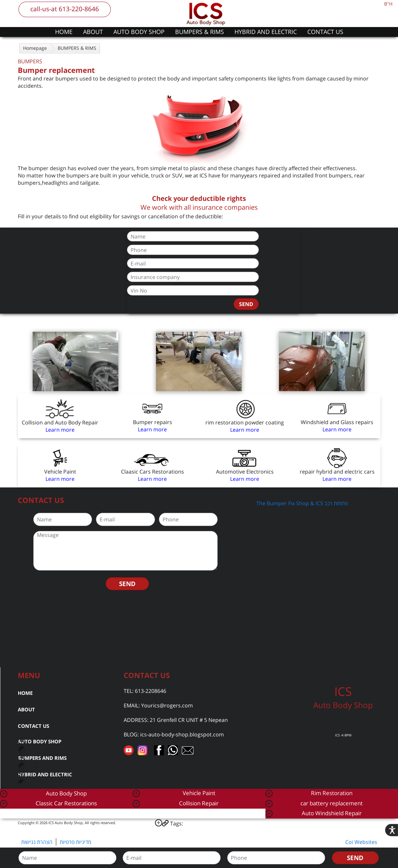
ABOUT (93, 32)
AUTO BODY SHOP (139, 32)
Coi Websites (361, 842)
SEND (246, 304)
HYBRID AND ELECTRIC (266, 32)
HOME (64, 32)
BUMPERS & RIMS (199, 32)
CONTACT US (325, 32)
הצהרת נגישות (37, 842)
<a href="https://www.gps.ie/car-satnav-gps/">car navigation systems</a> (199, 631)
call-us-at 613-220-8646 (65, 9)
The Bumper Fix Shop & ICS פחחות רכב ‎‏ (303, 503)
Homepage (35, 48)
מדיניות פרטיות (76, 842)
